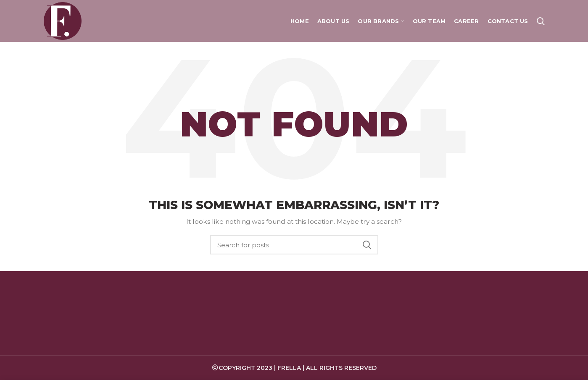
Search (367, 245)
